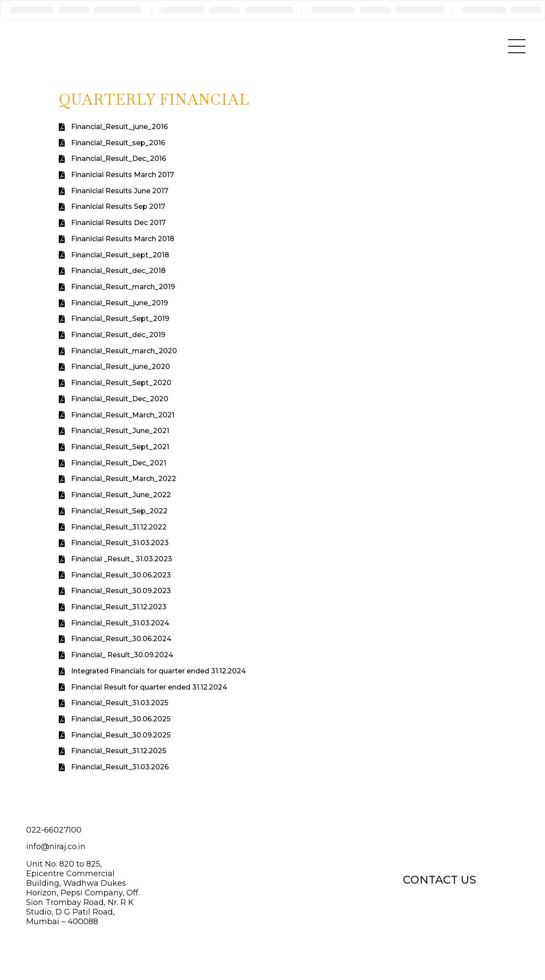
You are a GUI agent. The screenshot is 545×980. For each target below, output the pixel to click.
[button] (439, 879)
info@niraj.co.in (56, 847)
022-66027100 (54, 830)
